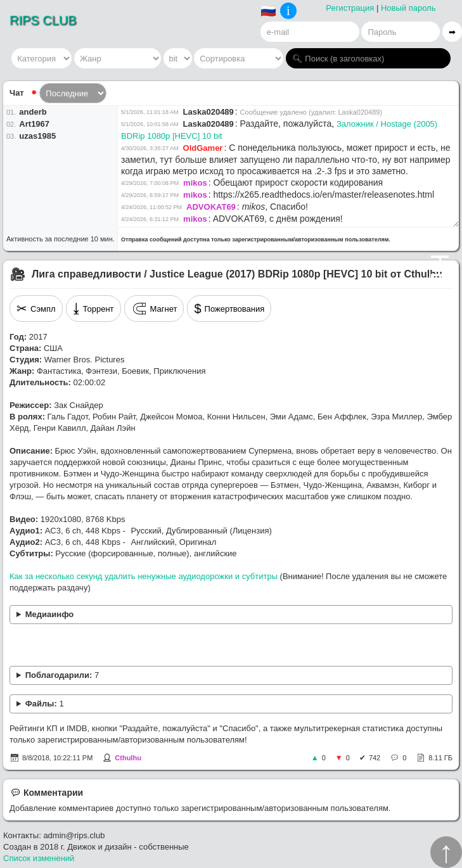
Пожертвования (229, 309)
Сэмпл (36, 309)
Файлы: (45, 704)
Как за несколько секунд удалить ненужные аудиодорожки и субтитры (144, 576)
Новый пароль (408, 8)
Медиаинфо (50, 614)
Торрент (93, 309)
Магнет (154, 309)
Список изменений (39, 858)
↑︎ (446, 852)
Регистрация (350, 8)
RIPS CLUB (43, 20)
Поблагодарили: (62, 675)
